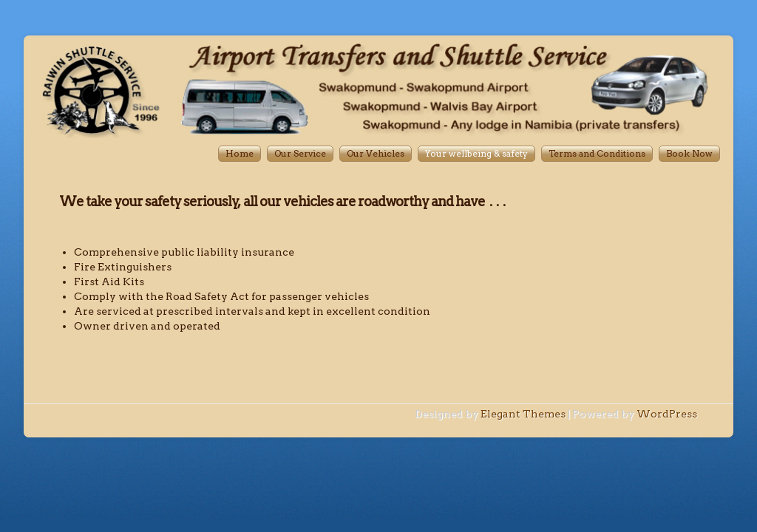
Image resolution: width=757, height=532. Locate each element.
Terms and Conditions (597, 153)
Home (240, 153)
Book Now (689, 153)
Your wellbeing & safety (476, 153)
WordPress (667, 414)
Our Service (300, 153)
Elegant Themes (523, 414)
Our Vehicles (376, 153)
